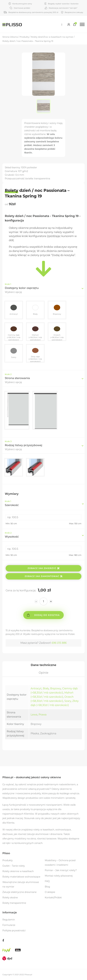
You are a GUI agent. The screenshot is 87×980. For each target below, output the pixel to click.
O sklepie (50, 892)
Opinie (43, 673)
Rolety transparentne (14, 903)
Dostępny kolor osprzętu (22, 288)
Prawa (42, 715)
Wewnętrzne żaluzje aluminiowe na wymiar (21, 884)
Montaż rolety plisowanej (59, 876)
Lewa (34, 715)
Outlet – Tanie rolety (14, 866)
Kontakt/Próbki (53, 898)
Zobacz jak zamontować (44, 576)
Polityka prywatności (14, 931)
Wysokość (43, 535)
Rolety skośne (10, 898)
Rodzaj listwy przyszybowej (24, 445)
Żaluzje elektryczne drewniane (20, 892)
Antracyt (36, 688)
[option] (43, 106)
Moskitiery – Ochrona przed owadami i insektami (60, 863)
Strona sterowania (17, 378)
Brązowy (56, 688)
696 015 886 (59, 643)
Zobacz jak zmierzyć (44, 568)
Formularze (9, 925)
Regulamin (9, 920)
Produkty (8, 860)
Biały (46, 688)
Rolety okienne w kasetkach (18, 871)
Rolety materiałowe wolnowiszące (21, 877)
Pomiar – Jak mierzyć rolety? (61, 870)
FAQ (47, 881)
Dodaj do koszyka (47, 615)
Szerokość (43, 503)
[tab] (43, 665)
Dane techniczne (44, 665)
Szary (68, 701)
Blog (47, 887)
